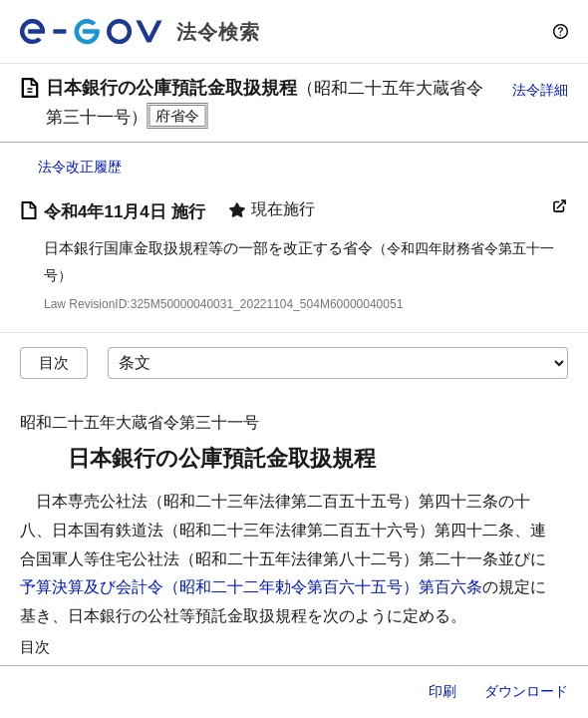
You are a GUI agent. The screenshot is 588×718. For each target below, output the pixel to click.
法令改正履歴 (80, 167)
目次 (54, 362)
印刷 (442, 691)
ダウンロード (526, 691)
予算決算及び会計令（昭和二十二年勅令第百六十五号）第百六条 (251, 587)
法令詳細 (540, 90)
